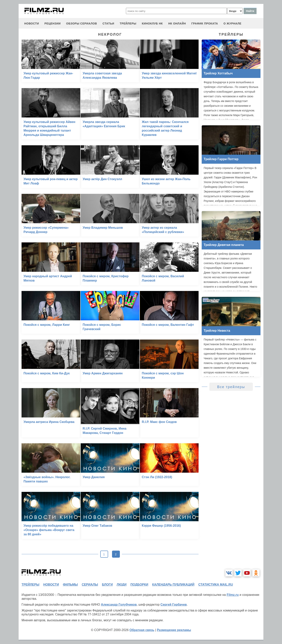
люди (122, 585)
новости (32, 23)
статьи (108, 23)
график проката (205, 23)
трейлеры (128, 23)
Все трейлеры (231, 387)
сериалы (90, 585)
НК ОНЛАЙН (177, 23)
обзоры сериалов (82, 23)
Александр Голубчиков (119, 605)
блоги (107, 585)
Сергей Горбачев (174, 605)
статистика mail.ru (216, 585)
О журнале (232, 23)
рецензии (53, 23)
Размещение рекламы (174, 630)
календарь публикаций (173, 585)
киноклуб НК (152, 23)
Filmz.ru (233, 595)
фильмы (70, 585)
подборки (139, 585)
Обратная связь (142, 630)
